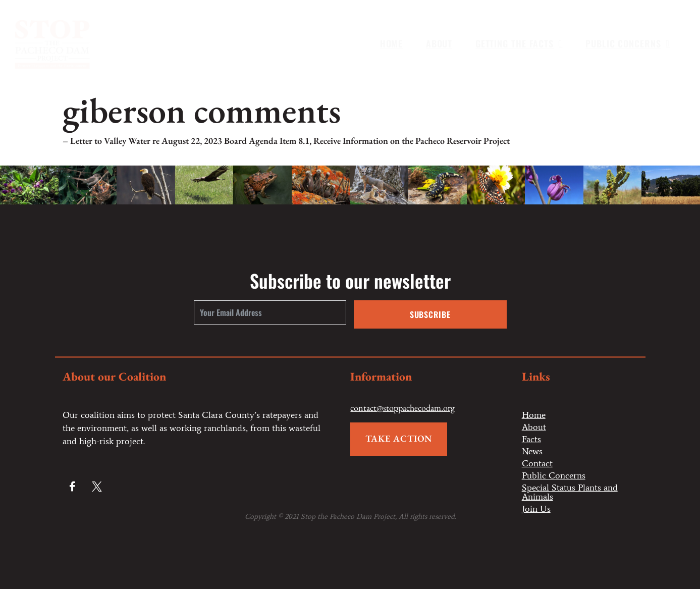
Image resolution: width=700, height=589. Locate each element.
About (439, 43)
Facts (531, 439)
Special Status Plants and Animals (570, 492)
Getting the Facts (519, 43)
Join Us (536, 509)
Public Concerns (628, 43)
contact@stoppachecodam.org (402, 408)
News (532, 451)
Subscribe (430, 314)
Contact (537, 463)
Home (392, 43)
